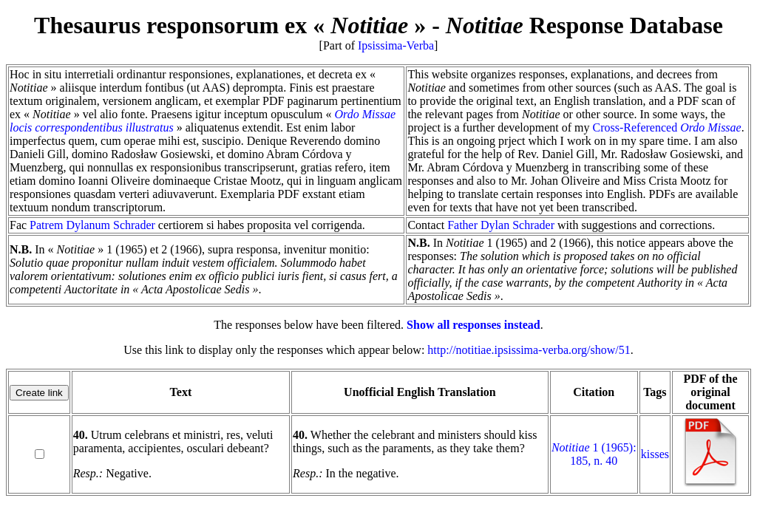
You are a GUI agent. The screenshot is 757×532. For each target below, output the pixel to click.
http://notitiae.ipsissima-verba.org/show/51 (529, 350)
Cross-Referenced (667, 127)
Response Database (584, 25)
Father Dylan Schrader (501, 225)
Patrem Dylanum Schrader (92, 225)
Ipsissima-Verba (396, 45)
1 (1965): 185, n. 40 (594, 454)
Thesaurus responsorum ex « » (230, 25)
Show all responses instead (473, 325)
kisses (655, 454)
